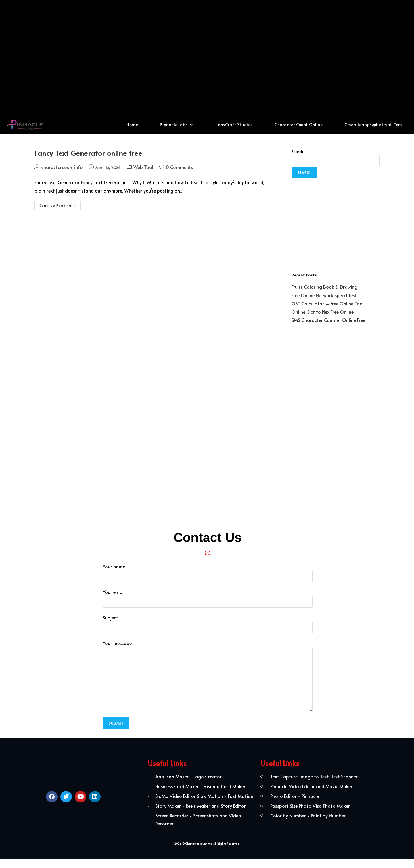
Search (297, 151)
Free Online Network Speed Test (324, 295)
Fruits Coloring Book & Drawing (324, 287)
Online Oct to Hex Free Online (323, 312)
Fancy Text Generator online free (88, 153)
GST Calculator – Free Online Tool (328, 303)
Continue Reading (60, 204)
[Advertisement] (207, 58)
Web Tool (143, 167)
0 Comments (179, 167)
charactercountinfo (62, 167)
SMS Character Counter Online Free (328, 320)
